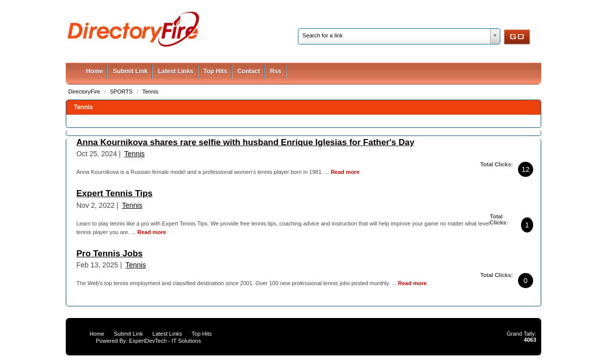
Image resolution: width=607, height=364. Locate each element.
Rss (276, 71)
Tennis (150, 92)
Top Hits (215, 71)
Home (94, 71)
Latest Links (176, 71)
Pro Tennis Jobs (110, 254)
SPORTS (122, 92)
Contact (249, 71)
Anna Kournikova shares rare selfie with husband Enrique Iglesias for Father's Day (245, 142)
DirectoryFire (85, 92)
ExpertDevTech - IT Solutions (165, 341)
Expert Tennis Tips (115, 193)
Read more (345, 172)
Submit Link (130, 71)
